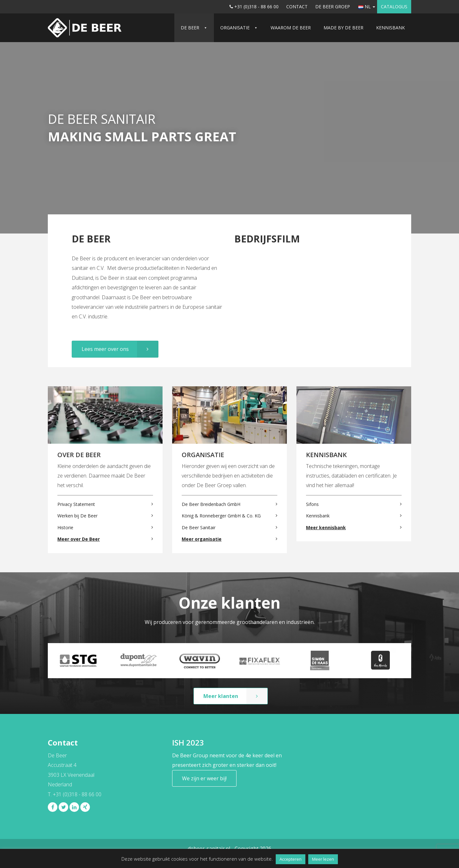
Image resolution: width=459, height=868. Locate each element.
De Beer (190, 28)
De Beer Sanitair (199, 527)
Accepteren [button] (291, 859)
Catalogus (394, 7)
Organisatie (235, 28)
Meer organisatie (202, 539)
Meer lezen (323, 859)
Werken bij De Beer (77, 516)
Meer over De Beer (79, 539)
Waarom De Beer (291, 28)
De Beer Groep (333, 7)
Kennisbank (390, 28)
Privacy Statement (76, 504)
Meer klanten (221, 696)
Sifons (312, 504)
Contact (297, 7)
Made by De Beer (343, 28)
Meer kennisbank (326, 527)
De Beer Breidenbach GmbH (211, 504)
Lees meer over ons (105, 349)
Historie (65, 527)
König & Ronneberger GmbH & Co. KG (221, 516)
